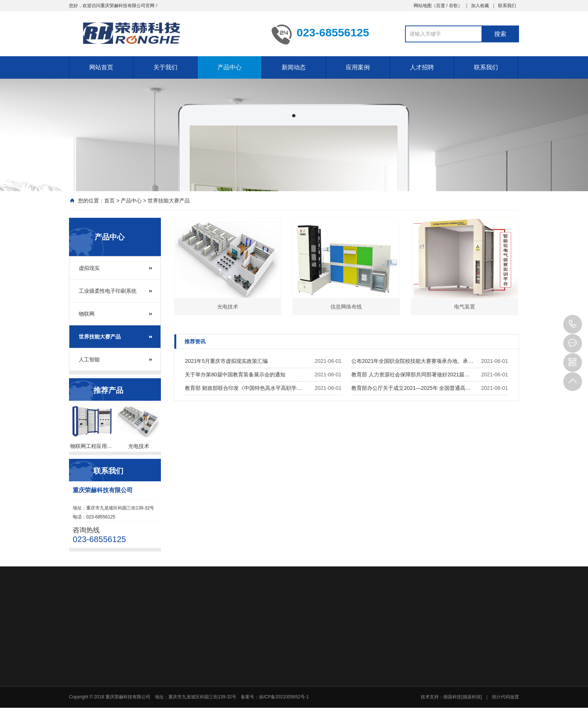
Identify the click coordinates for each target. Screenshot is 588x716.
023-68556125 (573, 324)
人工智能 (89, 359)
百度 (441, 6)
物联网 (87, 314)
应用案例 (358, 67)
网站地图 (423, 6)
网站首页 (101, 67)
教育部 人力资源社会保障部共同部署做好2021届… (410, 374)
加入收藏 (480, 6)
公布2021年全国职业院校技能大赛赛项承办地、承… (412, 361)
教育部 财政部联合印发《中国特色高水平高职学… (243, 388)
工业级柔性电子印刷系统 (108, 291)
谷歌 (453, 6)
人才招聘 (422, 67)
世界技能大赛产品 (169, 201)
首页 (109, 201)
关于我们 (165, 67)
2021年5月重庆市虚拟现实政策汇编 (226, 361)
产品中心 (229, 67)
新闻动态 (294, 67)
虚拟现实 (89, 268)
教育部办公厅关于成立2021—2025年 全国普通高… (411, 388)
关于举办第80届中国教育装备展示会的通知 (235, 374)
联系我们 (507, 6)
